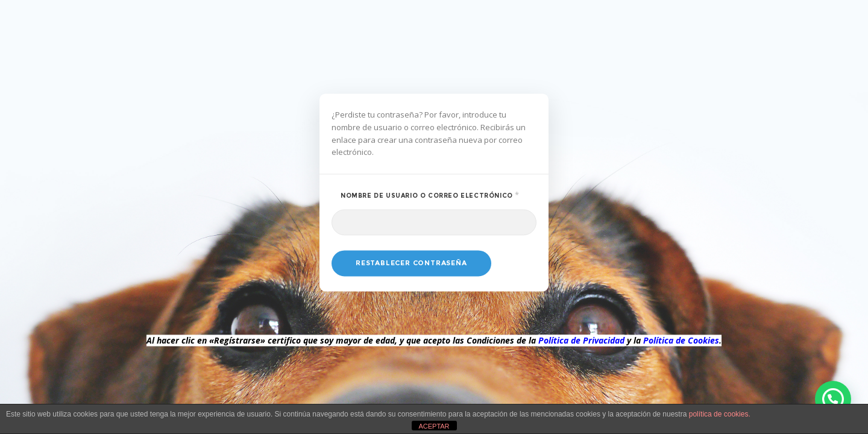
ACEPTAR (434, 426)
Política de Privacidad (581, 341)
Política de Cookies (681, 341)
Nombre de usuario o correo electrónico (439, 195)
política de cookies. (720, 414)
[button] (833, 399)
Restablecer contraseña (411, 263)
